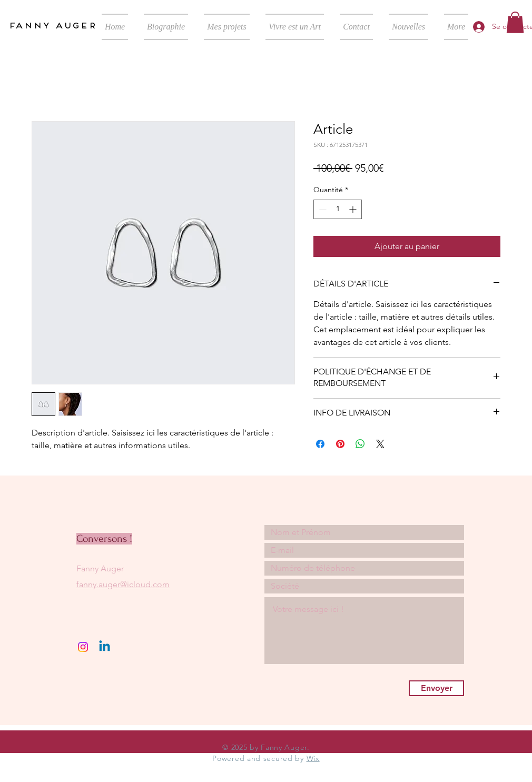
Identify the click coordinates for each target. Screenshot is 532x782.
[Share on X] (380, 444)
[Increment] (354, 209)
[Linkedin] (105, 647)
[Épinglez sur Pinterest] (340, 444)
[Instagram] (83, 647)
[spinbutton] (338, 209)
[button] (515, 22)
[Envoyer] (436, 688)
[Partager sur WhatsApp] (360, 444)
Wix (313, 758)
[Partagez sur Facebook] (320, 444)
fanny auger (52, 25)
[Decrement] (322, 209)
